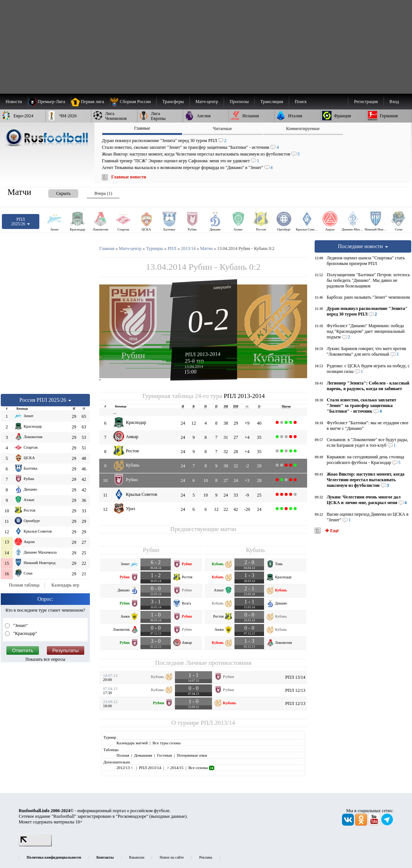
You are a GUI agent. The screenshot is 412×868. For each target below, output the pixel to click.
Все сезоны (201, 768)
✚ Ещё (331, 531)
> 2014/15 (175, 768)
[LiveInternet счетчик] (35, 845)
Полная (123, 755)
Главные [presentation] (142, 128)
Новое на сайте (172, 857)
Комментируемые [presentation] (303, 129)
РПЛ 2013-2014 (203, 354)
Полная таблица (24, 585)
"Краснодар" (25, 633)
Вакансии (137, 857)
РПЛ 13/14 (295, 677)
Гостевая (164, 755)
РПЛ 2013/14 (218, 723)
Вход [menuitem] (394, 102)
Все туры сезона (166, 743)
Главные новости (129, 177)
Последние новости (363, 246)
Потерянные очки (192, 755)
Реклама (206, 857)
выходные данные (168, 816)
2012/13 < (125, 768)
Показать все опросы (46, 659)
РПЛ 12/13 (295, 690)
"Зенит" (20, 626)
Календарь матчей (132, 743)
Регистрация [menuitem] (366, 102)
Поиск (301, 102)
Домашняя (143, 755)
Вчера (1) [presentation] (103, 193)
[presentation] (56, 192)
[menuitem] (133, 102)
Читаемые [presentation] (222, 129)
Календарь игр (65, 585)
